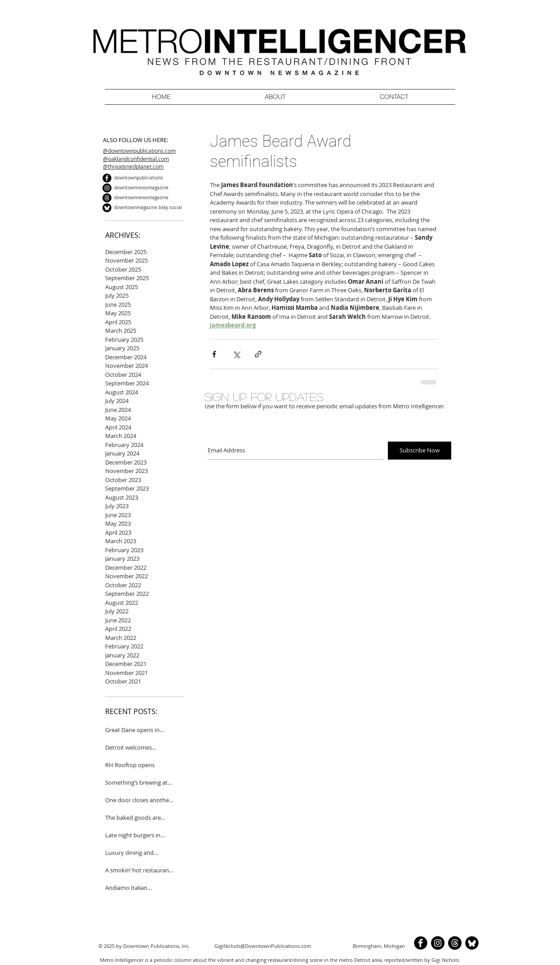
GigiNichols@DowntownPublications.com (263, 946)
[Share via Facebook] (214, 354)
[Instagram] (107, 188)
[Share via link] (258, 354)
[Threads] (107, 198)
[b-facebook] (107, 178)
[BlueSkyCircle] (107, 208)
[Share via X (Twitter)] (236, 354)
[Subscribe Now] (420, 451)
